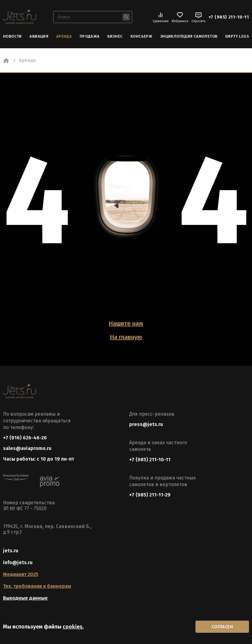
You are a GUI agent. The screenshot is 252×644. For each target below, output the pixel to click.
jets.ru (11, 551)
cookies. (73, 627)
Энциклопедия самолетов (189, 36)
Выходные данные (25, 598)
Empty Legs (237, 36)
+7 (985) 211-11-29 (150, 495)
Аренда (64, 36)
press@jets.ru (146, 424)
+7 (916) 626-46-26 (25, 438)
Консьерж (141, 36)
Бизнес (115, 36)
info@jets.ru (18, 562)
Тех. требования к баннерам (37, 586)
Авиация (39, 36)
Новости (12, 36)
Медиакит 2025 (21, 574)
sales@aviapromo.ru (27, 448)
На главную (126, 337)
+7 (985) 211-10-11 (229, 17)
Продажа (90, 36)
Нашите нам (126, 323)
